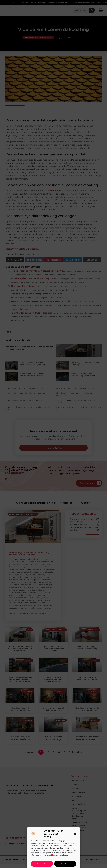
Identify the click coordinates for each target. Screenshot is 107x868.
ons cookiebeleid (52, 855)
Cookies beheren (65, 864)
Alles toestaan (42, 864)
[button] (75, 834)
